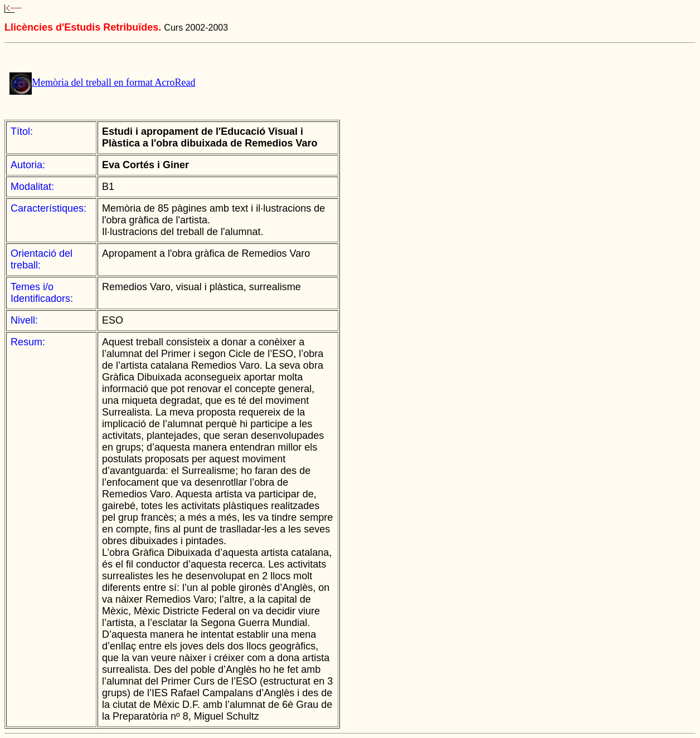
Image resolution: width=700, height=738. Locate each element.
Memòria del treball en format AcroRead (113, 82)
